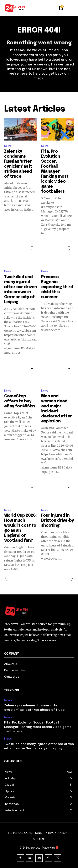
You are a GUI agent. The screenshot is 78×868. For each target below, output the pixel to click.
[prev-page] (7, 579)
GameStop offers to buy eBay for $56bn (19, 401)
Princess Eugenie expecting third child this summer (57, 287)
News (7, 146)
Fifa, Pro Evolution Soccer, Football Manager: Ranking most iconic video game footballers (55, 171)
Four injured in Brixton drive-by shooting (58, 521)
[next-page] (71, 579)
